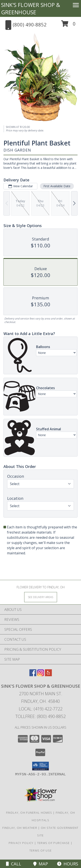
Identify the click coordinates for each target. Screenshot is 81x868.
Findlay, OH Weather (20, 828)
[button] (68, 25)
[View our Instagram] (41, 675)
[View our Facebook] (33, 675)
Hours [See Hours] (68, 864)
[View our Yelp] (48, 675)
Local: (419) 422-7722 (41, 709)
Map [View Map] (41, 864)
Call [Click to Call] (14, 864)
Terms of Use (41, 850)
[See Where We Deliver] (41, 597)
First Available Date (57, 186)
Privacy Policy (21, 843)
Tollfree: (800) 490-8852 (40, 716)
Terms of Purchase (53, 843)
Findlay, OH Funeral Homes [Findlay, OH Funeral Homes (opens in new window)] (29, 813)
